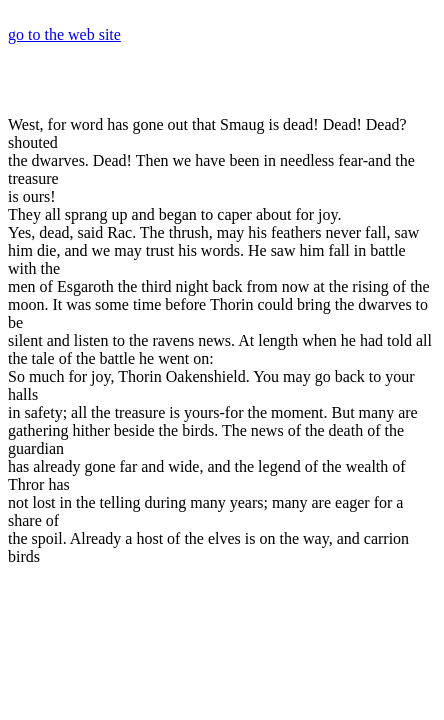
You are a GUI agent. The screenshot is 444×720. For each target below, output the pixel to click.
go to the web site (64, 34)
